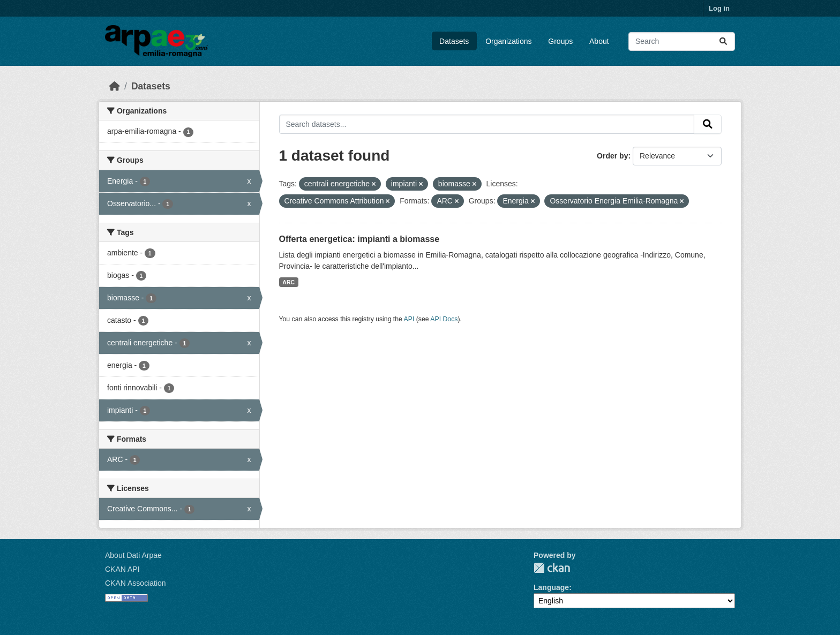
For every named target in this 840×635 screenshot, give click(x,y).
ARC (288, 282)
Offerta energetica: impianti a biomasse (359, 239)
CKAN (552, 568)
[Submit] (723, 41)
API (409, 319)
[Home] (115, 86)
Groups (560, 41)
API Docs (444, 319)
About (599, 41)
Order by (612, 156)
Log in (719, 8)
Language (551, 587)
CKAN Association (136, 583)
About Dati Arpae (133, 555)
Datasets (454, 41)
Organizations (508, 41)
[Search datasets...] (682, 41)
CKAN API (122, 569)
